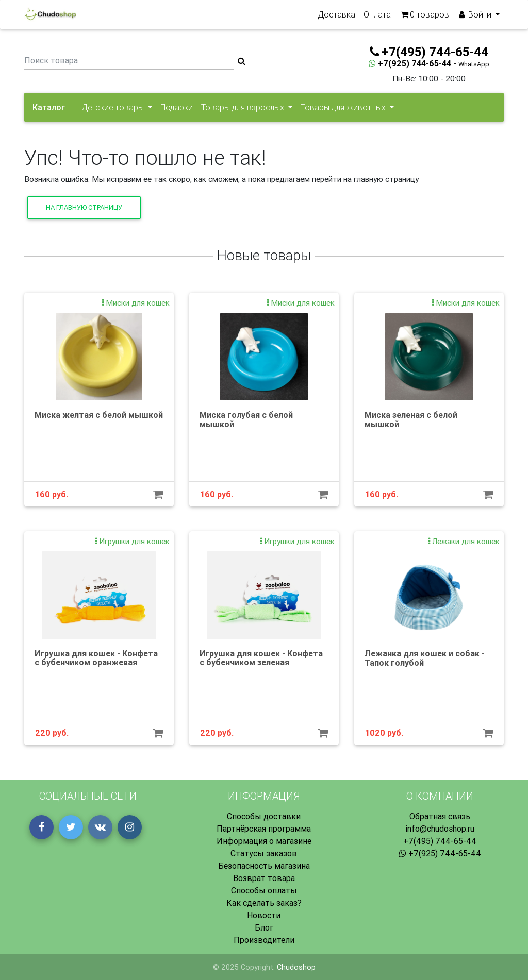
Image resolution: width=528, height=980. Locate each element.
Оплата (377, 16)
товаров (424, 16)
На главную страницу (84, 207)
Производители (264, 940)
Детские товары (114, 107)
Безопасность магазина (264, 866)
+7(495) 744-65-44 (440, 841)
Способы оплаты (264, 890)
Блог (264, 927)
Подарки (177, 107)
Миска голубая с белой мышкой (246, 419)
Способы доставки (264, 816)
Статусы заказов (264, 853)
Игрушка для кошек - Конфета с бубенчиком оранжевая (96, 658)
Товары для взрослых (244, 107)
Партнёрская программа (264, 829)
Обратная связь (440, 816)
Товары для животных (344, 107)
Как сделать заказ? (264, 903)
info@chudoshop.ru (440, 829)
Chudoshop (296, 967)
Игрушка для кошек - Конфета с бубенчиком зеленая (261, 658)
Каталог (49, 107)
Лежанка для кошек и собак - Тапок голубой (425, 658)
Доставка (336, 16)
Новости (264, 915)
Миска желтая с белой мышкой (99, 415)
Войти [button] (475, 16)
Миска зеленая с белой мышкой (411, 419)
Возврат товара (264, 878)
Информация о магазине (264, 841)
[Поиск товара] (129, 61)
